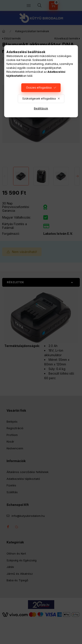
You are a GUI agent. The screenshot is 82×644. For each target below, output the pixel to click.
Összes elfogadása (39, 88)
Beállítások (41, 108)
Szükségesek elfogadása (39, 99)
